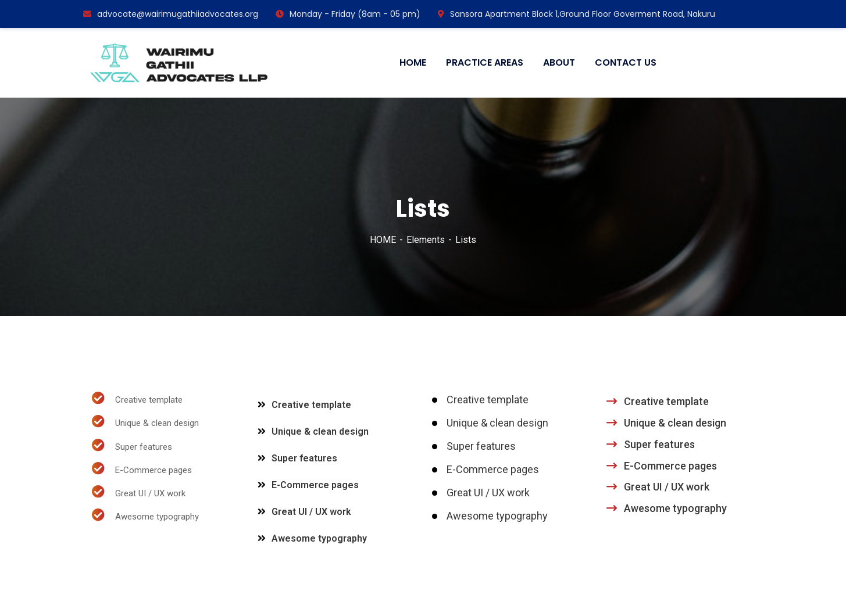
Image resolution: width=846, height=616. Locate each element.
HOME (383, 240)
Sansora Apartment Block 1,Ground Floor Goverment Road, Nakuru (577, 14)
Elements (426, 240)
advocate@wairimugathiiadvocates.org (171, 14)
